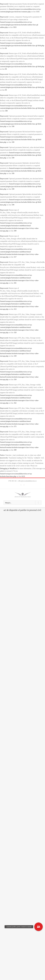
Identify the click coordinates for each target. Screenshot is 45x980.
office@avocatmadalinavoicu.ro (27, 481)
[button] (39, 927)
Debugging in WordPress (8, 469)
